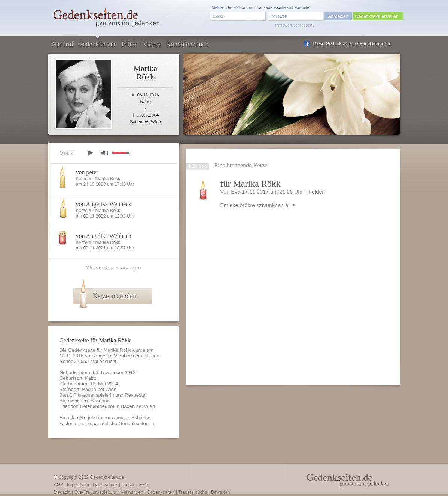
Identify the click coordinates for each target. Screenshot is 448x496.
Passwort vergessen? (295, 25)
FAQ (143, 485)
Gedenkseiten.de (107, 477)
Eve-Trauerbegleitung (96, 492)
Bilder (130, 44)
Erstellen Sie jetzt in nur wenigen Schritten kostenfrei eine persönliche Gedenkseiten (105, 421)
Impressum (78, 485)
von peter (87, 172)
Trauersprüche (193, 492)
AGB (59, 485)
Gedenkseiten (161, 492)
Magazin (62, 492)
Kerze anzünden (115, 296)
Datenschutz (105, 485)
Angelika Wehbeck (114, 356)
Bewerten (221, 492)
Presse (128, 485)
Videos (152, 44)
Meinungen (132, 492)
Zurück (199, 166)
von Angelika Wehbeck (104, 204)
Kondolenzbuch (187, 44)
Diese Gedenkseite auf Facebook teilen (352, 44)
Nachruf (63, 44)
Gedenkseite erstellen (377, 16)
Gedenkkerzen (97, 44)
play (90, 153)
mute (104, 153)
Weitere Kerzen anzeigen (114, 268)
